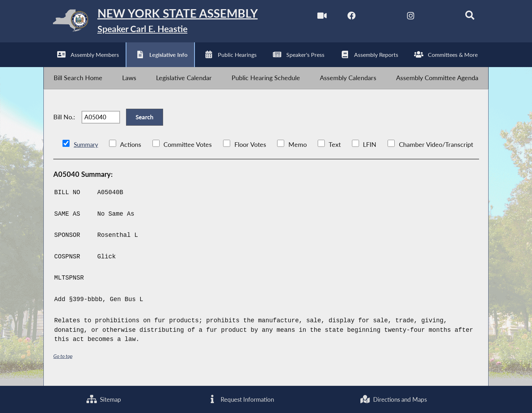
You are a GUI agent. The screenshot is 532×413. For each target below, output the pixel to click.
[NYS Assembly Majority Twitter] (377, 17)
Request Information (239, 399)
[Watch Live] (318, 17)
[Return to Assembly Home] (156, 22)
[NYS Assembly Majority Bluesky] (437, 17)
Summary (87, 151)
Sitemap (103, 399)
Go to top (64, 362)
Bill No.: (64, 122)
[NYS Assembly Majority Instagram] (407, 17)
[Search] (467, 17)
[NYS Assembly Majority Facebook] (348, 17)
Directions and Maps (393, 399)
